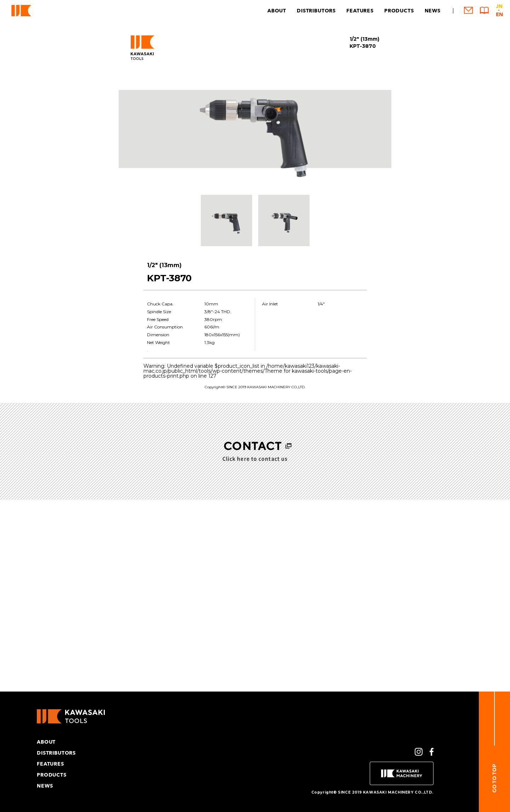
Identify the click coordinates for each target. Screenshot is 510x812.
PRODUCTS (399, 11)
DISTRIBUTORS (316, 11)
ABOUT (277, 11)
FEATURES (360, 11)
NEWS (433, 11)
